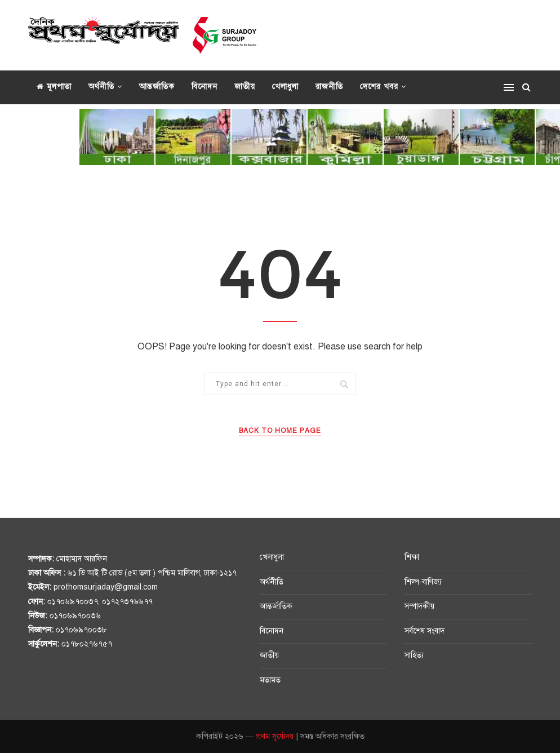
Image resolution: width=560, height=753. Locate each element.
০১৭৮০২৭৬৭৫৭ (87, 644)
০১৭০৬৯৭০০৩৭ (73, 602)
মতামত (270, 680)
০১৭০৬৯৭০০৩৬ (75, 616)
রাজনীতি (329, 87)
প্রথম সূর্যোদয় (275, 736)
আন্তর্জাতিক (157, 87)
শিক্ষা (412, 557)
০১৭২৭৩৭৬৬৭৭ (127, 602)
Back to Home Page (280, 431)
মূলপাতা (54, 87)
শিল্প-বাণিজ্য (423, 582)
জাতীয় (245, 87)
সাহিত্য (414, 655)
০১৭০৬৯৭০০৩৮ (81, 630)
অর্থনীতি (101, 87)
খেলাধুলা (285, 87)
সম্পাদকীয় (419, 606)
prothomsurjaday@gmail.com (106, 587)
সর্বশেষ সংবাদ (425, 631)
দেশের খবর (379, 87)
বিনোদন (205, 87)
